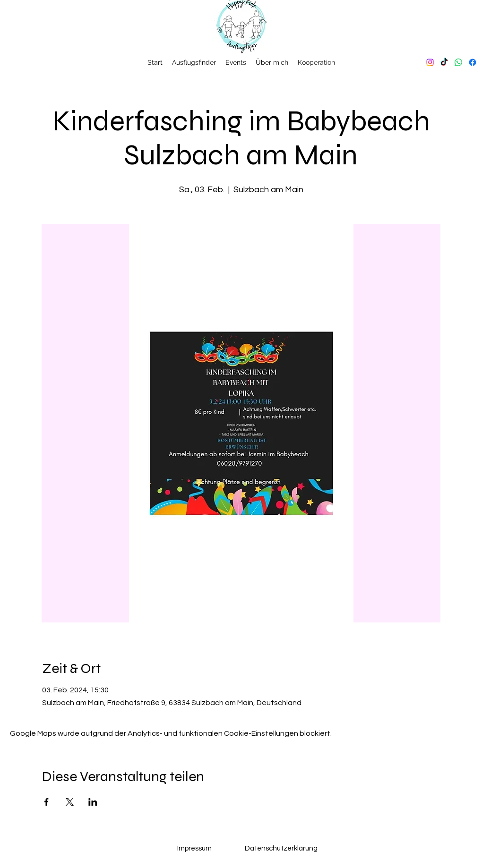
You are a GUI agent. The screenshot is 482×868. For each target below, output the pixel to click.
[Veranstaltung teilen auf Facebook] (47, 802)
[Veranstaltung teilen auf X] (70, 802)
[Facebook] (473, 62)
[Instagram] (430, 62)
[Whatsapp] (458, 62)
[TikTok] (444, 62)
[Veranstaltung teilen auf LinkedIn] (93, 802)
